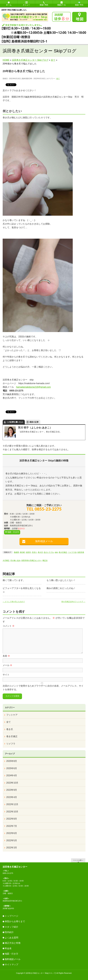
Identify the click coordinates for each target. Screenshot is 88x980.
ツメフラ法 (72, 552)
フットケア (12, 715)
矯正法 (45, 560)
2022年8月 (12, 819)
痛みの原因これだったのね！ (61, 588)
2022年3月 (12, 848)
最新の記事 (34, 422)
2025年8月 (12, 761)
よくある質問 (11, 938)
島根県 (16, 552)
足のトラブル (49, 552)
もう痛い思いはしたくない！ (61, 580)
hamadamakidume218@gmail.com (33, 387)
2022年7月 (12, 826)
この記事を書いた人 (15, 422)
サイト (6, 675)
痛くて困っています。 (14, 580)
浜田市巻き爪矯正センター (31, 560)
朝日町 (22, 552)
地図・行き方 (13, 532)
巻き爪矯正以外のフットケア (73, 602)
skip (56, 552)
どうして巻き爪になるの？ (14, 602)
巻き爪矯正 (63, 552)
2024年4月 (12, 775)
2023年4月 (12, 797)
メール (7, 665)
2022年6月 (12, 833)
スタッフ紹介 (11, 927)
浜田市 (28, 552)
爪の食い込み (15, 560)
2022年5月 (12, 840)
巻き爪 (40, 552)
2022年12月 (12, 804)
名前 (6, 656)
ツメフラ (11, 744)
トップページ (11, 916)
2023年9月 (12, 790)
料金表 (8, 948)
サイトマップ (11, 965)
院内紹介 (9, 932)
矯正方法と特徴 (13, 943)
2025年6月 (12, 768)
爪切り (34, 552)
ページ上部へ (78, 860)
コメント (9, 626)
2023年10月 (12, 783)
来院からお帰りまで (15, 921)
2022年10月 (12, 812)
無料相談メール (44, 541)
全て (58, 79)
